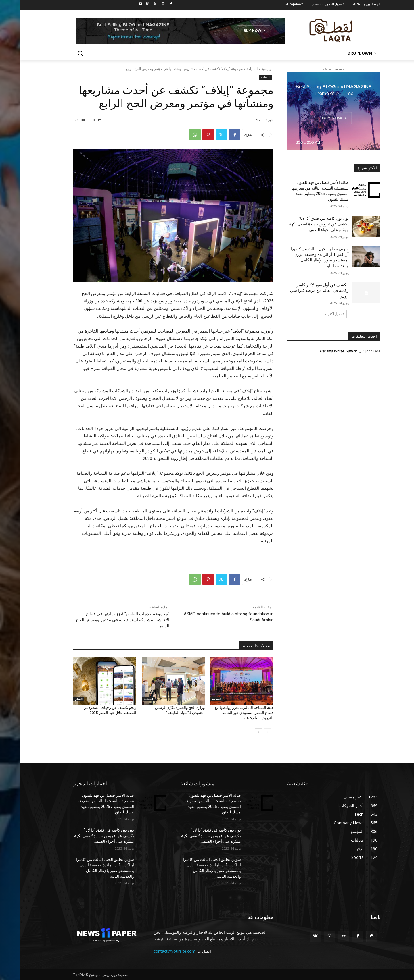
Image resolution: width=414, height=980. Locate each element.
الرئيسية (248, 69)
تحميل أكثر (314, 314)
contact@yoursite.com (155, 951)
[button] (60, 53)
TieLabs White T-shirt (318, 351)
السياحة (232, 69)
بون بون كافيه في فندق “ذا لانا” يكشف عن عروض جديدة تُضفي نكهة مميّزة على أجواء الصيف (299, 224)
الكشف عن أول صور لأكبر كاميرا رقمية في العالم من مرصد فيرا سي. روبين (299, 291)
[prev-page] (248, 732)
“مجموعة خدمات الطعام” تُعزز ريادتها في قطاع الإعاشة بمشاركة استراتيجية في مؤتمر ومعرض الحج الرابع (103, 620)
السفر (59, 699)
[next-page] (239, 732)
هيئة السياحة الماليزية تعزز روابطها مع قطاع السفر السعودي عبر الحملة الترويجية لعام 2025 (224, 713)
